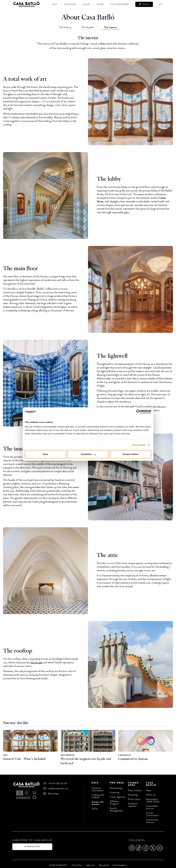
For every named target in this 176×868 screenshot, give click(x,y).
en (161, 4)
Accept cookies (130, 454)
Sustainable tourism (152, 807)
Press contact (135, 790)
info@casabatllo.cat (58, 788)
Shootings (133, 795)
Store (96, 4)
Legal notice (90, 863)
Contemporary (116, 4)
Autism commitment (152, 813)
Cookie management (120, 863)
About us (151, 795)
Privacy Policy (76, 863)
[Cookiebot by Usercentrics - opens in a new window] (138, 412)
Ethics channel (104, 863)
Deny (46, 454)
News (149, 790)
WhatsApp (53, 794)
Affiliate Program (114, 802)
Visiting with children (98, 796)
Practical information (98, 789)
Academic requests (133, 804)
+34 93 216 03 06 (57, 783)
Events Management (116, 809)
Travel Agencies (118, 796)
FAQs (95, 808)
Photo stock (134, 799)
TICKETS (143, 4)
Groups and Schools (98, 803)
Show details (139, 445)
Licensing (114, 792)
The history (65, 27)
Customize (88, 454)
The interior (111, 27)
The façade (88, 27)
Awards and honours (152, 820)
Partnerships (116, 788)
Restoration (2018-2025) (153, 800)
